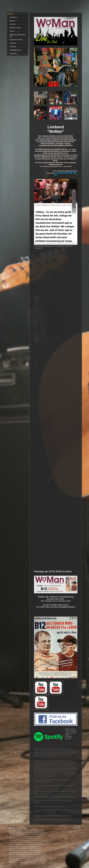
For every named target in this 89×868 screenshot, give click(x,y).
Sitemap (24, 828)
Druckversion (15, 828)
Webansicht (76, 828)
